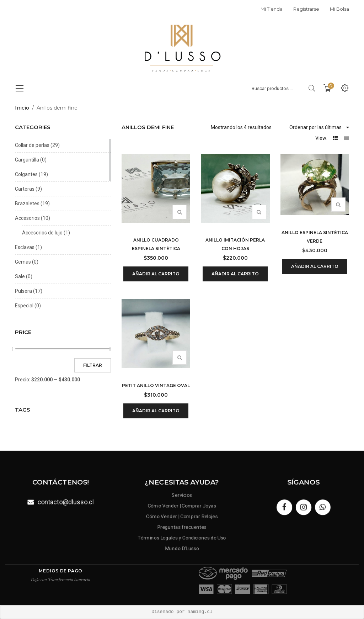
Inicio (22, 108)
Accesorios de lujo (42, 233)
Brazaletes (27, 203)
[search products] (312, 88)
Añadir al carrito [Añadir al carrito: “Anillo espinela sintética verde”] (315, 266)
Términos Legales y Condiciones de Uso (182, 539)
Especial (24, 306)
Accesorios (27, 218)
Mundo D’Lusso (182, 551)
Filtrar (93, 365)
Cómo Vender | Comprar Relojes (182, 516)
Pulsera (23, 291)
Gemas (23, 262)
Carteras (25, 189)
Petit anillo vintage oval (156, 385)
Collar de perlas (32, 145)
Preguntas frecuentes (182, 528)
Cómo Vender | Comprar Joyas (182, 504)
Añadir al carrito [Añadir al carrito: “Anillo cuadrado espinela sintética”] (156, 274)
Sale (20, 276)
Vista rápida (180, 212)
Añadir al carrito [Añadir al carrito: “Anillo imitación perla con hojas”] (235, 274)
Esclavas (25, 247)
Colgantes (26, 174)
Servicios (182, 492)
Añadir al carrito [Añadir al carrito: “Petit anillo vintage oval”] (156, 411)
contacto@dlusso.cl (66, 502)
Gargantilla (27, 160)
